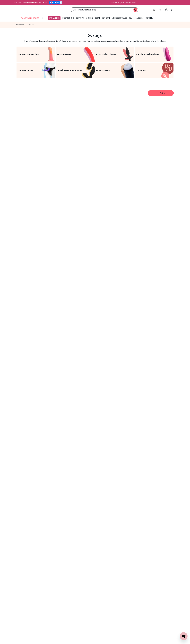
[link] (160, 10)
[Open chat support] (184, 636)
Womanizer (54, 18)
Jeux (131, 18)
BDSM (97, 18)
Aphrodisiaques (120, 18)
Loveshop (20, 25)
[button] (154, 10)
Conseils (149, 18)
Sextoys (80, 18)
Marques (139, 18)
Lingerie (89, 18)
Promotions (68, 18)
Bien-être (106, 18)
